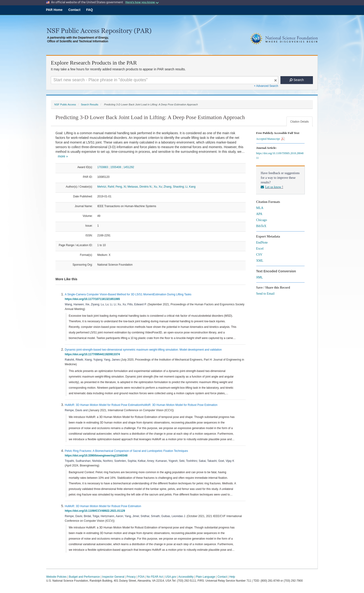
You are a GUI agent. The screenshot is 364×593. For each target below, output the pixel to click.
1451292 (129, 167)
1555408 (116, 167)
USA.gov (171, 577)
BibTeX (261, 226)
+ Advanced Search (266, 86)
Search (297, 80)
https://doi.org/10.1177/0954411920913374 (93, 354)
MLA (260, 208)
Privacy (131, 577)
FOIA (141, 577)
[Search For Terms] (164, 80)
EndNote (262, 243)
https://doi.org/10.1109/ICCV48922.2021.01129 (96, 511)
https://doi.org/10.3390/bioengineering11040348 (97, 456)
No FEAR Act (155, 577)
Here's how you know (142, 2)
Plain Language (205, 577)
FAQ (89, 10)
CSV (259, 255)
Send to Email (265, 294)
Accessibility (186, 577)
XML (260, 261)
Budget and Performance (84, 577)
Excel (260, 249)
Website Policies (56, 577)
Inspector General (113, 577)
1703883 (103, 167)
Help (232, 577)
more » (63, 156)
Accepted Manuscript (270, 139)
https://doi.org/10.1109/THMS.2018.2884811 (280, 156)
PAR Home (54, 10)
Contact (74, 10)
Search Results (89, 104)
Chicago (262, 220)
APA (259, 214)
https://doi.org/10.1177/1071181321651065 (93, 299)
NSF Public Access (65, 104)
